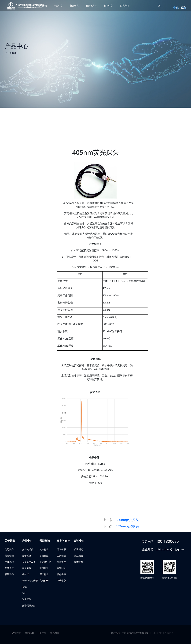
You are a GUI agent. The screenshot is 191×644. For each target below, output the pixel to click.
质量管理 (61, 562)
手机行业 (44, 556)
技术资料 (79, 562)
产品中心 (58, 6)
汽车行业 (44, 549)
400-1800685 (167, 541)
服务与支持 (91, 6)
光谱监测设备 (29, 562)
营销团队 (61, 568)
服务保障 (61, 574)
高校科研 (44, 581)
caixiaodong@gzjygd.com (171, 549)
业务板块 (74, 6)
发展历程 (9, 562)
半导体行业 (45, 562)
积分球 (26, 574)
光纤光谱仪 (28, 549)
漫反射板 (27, 568)
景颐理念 (9, 556)
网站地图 (29, 633)
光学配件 (27, 599)
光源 (24, 587)
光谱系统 (27, 556)
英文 (184, 8)
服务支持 (42, 633)
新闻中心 (108, 6)
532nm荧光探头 (127, 526)
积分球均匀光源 (30, 581)
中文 (176, 8)
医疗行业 (44, 574)
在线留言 (55, 633)
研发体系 (61, 549)
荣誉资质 (9, 568)
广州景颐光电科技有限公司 (135, 633)
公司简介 (9, 549)
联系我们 (124, 6)
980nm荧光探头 (127, 520)
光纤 (24, 593)
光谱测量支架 (29, 605)
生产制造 (61, 556)
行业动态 (79, 556)
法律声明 (17, 633)
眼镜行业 (44, 568)
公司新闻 (79, 549)
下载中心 (61, 581)
